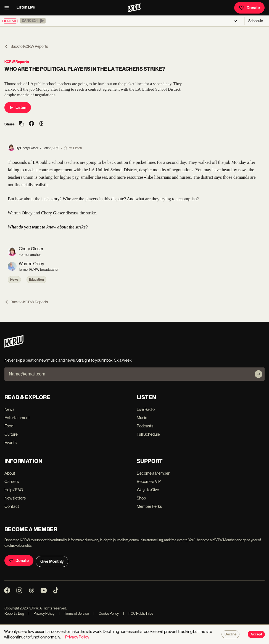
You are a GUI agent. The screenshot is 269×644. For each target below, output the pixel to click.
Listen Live (26, 7)
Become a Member (153, 473)
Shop (141, 498)
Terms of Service (74, 613)
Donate (249, 8)
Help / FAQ (14, 490)
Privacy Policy (41, 613)
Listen (18, 107)
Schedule (256, 21)
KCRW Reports (17, 62)
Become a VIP (149, 481)
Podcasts (145, 426)
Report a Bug (14, 613)
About (10, 473)
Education (36, 280)
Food (9, 426)
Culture (11, 434)
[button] (33, 21)
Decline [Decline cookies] (230, 634)
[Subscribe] (259, 374)
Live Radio (146, 409)
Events (10, 442)
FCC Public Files (138, 613)
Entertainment (17, 418)
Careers (12, 481)
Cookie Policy (106, 613)
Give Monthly (52, 561)
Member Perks (149, 506)
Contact (12, 506)
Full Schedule (148, 434)
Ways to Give (148, 490)
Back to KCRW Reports (26, 46)
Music (142, 418)
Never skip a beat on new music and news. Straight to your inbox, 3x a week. (68, 360)
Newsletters (15, 498)
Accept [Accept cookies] (256, 634)
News (14, 280)
